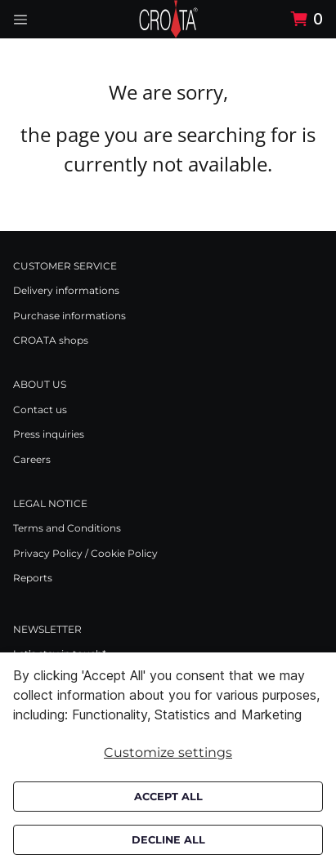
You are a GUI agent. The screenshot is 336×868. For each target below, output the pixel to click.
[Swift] (168, 19)
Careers (32, 459)
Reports (33, 578)
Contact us (40, 410)
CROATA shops (51, 340)
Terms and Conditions (67, 528)
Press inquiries (49, 434)
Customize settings (168, 752)
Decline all (168, 840)
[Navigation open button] (20, 19)
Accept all (168, 797)
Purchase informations (69, 316)
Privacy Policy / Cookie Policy (85, 553)
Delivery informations (66, 290)
